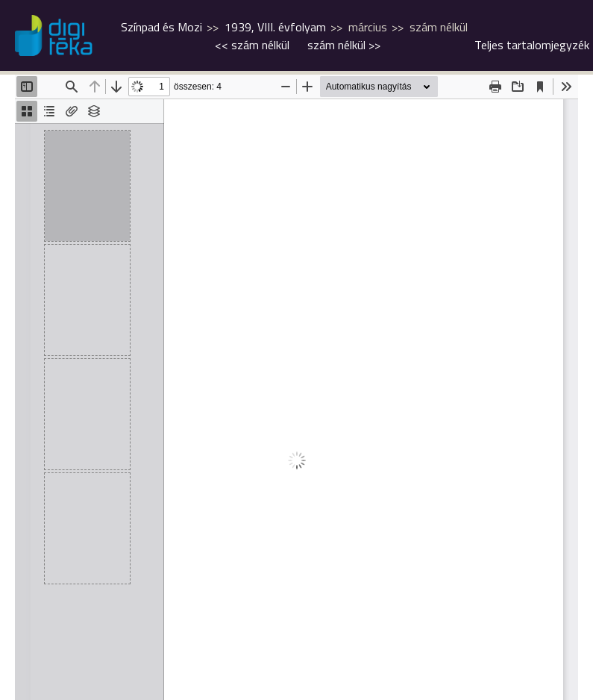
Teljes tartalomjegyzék (532, 45)
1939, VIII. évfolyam (275, 27)
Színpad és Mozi (161, 27)
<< (252, 45)
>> (344, 45)
